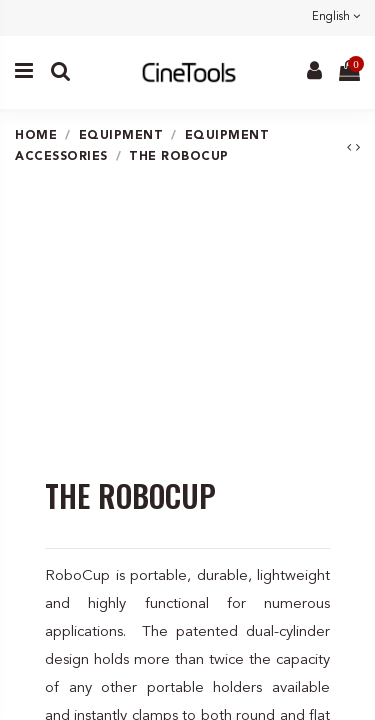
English (336, 17)
